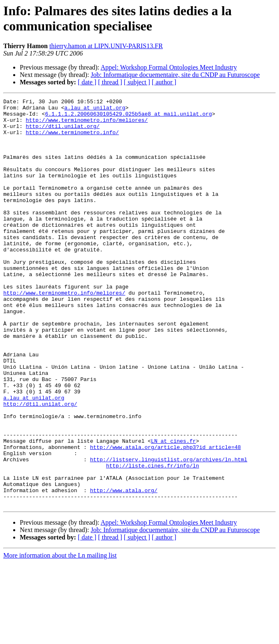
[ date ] (87, 82)
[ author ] (164, 82)
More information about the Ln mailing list (60, 637)
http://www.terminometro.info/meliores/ (87, 125)
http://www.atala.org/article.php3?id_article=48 (166, 517)
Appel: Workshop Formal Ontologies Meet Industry (169, 67)
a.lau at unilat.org (95, 110)
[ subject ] (137, 82)
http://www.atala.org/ (124, 569)
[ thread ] (110, 82)
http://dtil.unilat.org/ (63, 132)
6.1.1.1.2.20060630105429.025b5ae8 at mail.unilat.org (128, 117)
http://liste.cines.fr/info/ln (153, 539)
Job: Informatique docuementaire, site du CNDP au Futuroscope (175, 75)
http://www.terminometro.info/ (72, 139)
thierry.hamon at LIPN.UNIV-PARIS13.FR (106, 46)
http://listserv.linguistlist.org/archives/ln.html (169, 532)
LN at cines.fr (173, 510)
